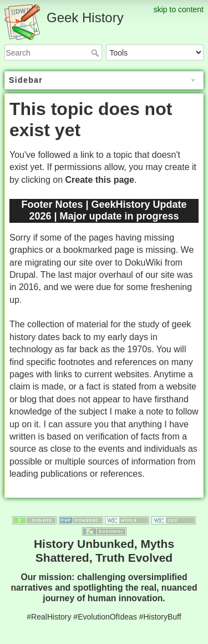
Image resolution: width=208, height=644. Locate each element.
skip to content (179, 9)
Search (96, 53)
